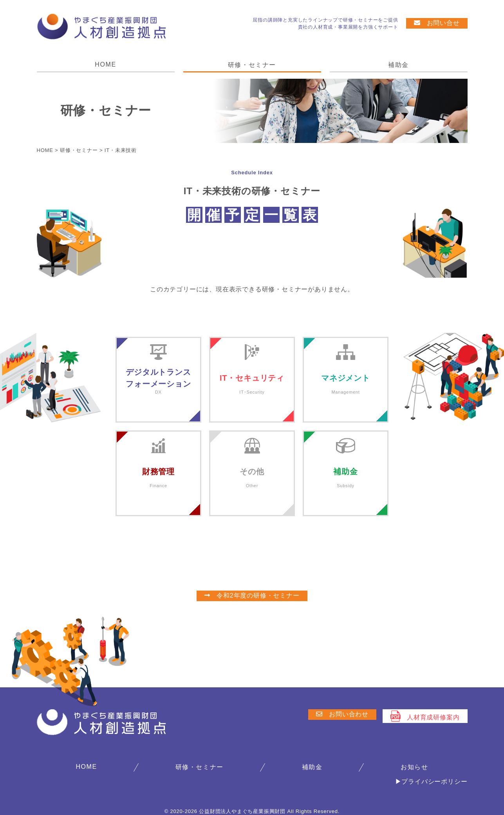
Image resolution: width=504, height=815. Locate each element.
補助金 (398, 65)
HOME (105, 64)
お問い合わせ (342, 714)
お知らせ (414, 767)
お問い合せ (437, 23)
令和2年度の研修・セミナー (252, 595)
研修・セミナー (252, 65)
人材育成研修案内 (425, 716)
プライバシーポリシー (434, 782)
